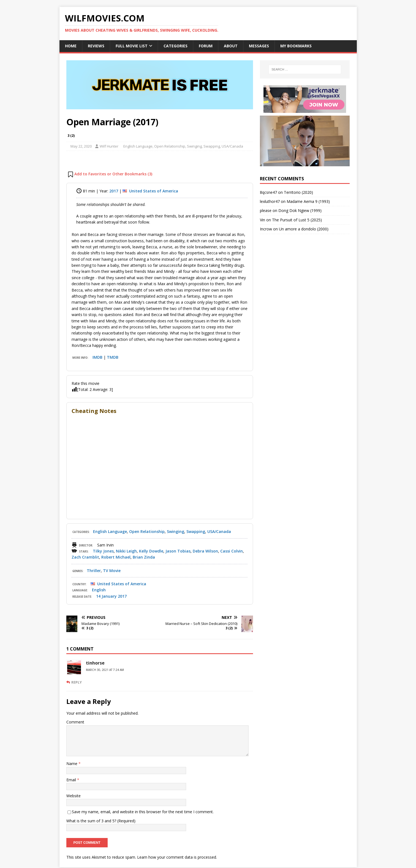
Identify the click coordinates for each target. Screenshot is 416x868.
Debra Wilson (205, 551)
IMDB (97, 357)
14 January (106, 596)
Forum (206, 46)
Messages (259, 46)
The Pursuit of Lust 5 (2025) (297, 220)
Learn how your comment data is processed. (177, 851)
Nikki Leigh (126, 551)
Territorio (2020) (298, 192)
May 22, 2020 (81, 146)
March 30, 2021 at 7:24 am (105, 670)
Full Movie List (132, 46)
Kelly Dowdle (151, 551)
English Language (138, 146)
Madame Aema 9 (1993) (308, 201)
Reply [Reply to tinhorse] (77, 682)
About (231, 46)
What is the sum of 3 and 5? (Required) (101, 821)
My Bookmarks (296, 46)
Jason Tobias (178, 551)
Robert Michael (116, 557)
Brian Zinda (144, 557)
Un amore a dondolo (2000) (304, 229)
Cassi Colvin (232, 551)
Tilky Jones (103, 551)
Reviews (96, 46)
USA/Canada (232, 146)
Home (71, 46)
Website (74, 796)
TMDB (113, 357)
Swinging (194, 146)
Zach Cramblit (85, 557)
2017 (114, 191)
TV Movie (112, 571)
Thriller (94, 571)
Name (72, 764)
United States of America (154, 191)
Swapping (212, 146)
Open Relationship (170, 146)
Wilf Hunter (109, 146)
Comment (75, 722)
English (99, 590)
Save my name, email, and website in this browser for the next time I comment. (143, 812)
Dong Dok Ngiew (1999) (300, 210)
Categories (176, 46)
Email (72, 780)
